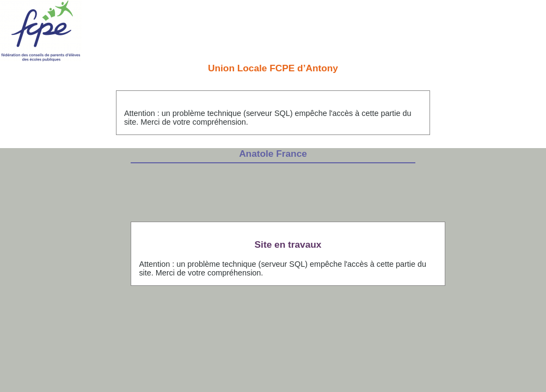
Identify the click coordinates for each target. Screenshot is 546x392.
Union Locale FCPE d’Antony (273, 68)
